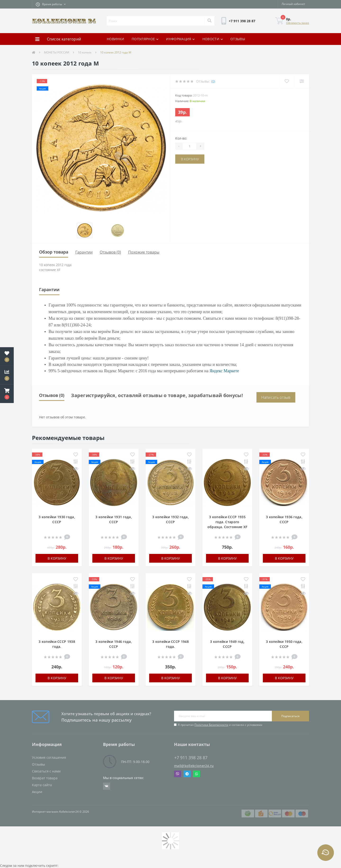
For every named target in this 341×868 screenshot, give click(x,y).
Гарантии (84, 252)
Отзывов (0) (110, 252)
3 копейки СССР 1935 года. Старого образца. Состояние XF (227, 522)
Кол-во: (181, 138)
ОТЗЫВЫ (238, 39)
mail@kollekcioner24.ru (194, 766)
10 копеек (85, 52)
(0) (213, 81)
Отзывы (38, 764)
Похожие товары (144, 252)
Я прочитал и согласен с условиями (220, 725)
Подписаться (290, 716)
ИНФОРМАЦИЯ (180, 39)
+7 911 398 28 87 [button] (191, 758)
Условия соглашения (49, 757)
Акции (37, 792)
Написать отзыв (276, 397)
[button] (51, 4)
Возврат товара (45, 778)
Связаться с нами (46, 771)
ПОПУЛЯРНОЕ (145, 39)
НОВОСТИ (213, 39)
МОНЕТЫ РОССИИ (57, 52)
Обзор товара (54, 252)
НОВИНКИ (115, 39)
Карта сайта (42, 785)
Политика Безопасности (211, 725)
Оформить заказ (298, 23)
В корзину (190, 159)
